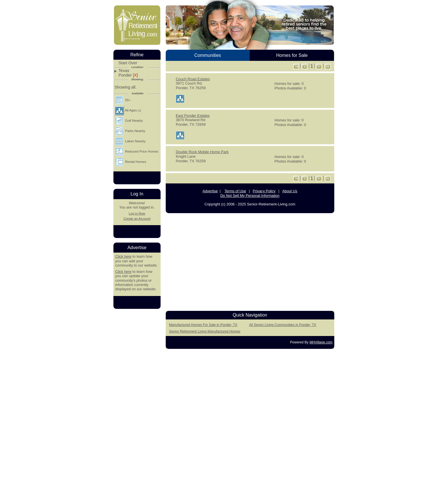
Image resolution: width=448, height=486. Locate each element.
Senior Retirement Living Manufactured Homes (205, 331)
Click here (123, 256)
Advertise (210, 191)
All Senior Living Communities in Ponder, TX (283, 325)
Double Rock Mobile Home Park (202, 152)
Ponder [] (128, 75)
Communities (208, 55)
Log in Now (137, 213)
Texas (124, 71)
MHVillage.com (321, 342)
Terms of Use (235, 191)
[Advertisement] (250, 260)
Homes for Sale (292, 55)
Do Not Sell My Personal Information (250, 196)
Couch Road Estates (193, 79)
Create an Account (137, 219)
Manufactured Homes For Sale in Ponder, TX (203, 325)
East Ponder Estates (193, 116)
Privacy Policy (264, 191)
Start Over (128, 63)
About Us (290, 191)
